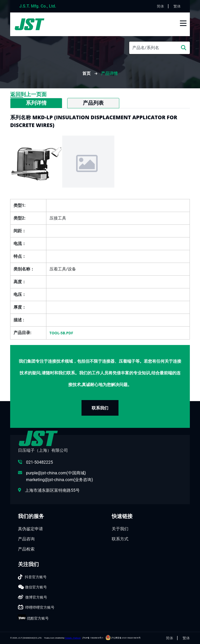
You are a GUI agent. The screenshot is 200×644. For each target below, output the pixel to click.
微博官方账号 (36, 597)
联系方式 (120, 539)
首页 (87, 73)
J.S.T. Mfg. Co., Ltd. (38, 6)
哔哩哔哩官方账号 (40, 607)
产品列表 (93, 103)
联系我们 (100, 408)
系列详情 (36, 103)
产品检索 (26, 549)
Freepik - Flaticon (73, 638)
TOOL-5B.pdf (61, 333)
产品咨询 (26, 539)
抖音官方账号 (36, 577)
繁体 (177, 6)
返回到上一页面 (28, 94)
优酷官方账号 (38, 618)
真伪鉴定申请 (30, 529)
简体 (160, 6)
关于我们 (120, 529)
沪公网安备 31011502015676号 (123, 638)
